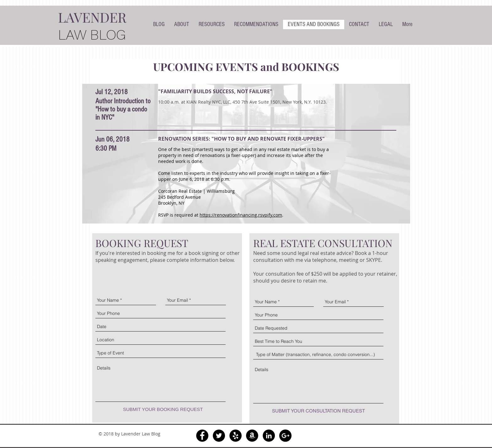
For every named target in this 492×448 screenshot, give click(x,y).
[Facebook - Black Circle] (202, 436)
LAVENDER (92, 17)
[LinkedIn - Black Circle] (269, 436)
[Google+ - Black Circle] (285, 436)
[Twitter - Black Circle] (219, 436)
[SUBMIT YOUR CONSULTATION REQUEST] (318, 411)
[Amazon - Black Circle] (252, 436)
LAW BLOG (92, 35)
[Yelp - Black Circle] (235, 436)
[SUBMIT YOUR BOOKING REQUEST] (163, 409)
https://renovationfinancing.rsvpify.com (241, 215)
